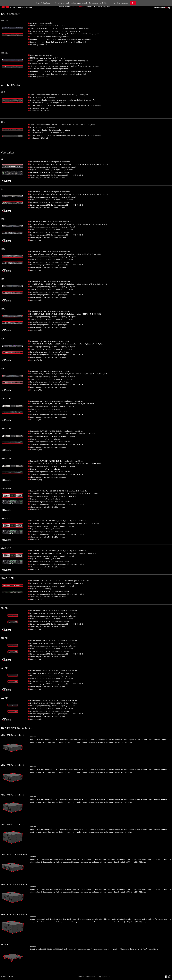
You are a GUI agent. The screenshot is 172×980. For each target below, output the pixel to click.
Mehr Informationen (120, 3)
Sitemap (81, 977)
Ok (133, 3)
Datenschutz (90, 977)
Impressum (106, 977)
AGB (98, 977)
